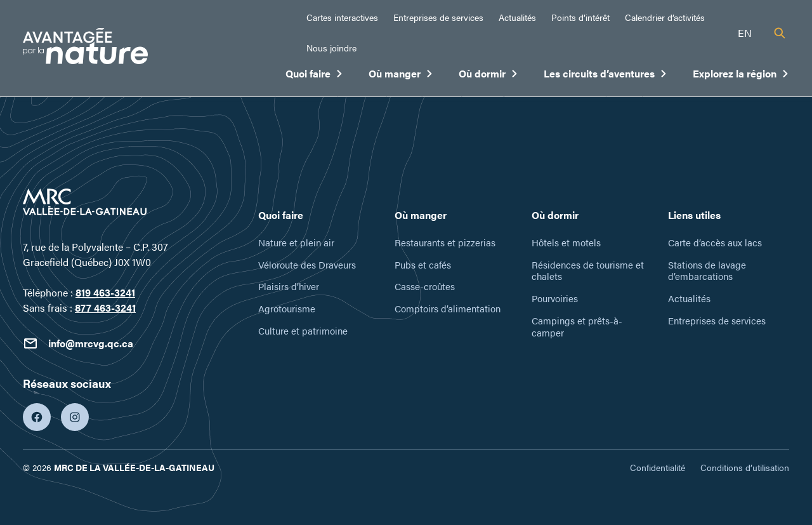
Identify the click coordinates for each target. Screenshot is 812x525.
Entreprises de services (438, 17)
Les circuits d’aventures (606, 76)
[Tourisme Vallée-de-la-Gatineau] (85, 48)
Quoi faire (314, 76)
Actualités (517, 17)
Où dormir (488, 76)
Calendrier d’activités (665, 17)
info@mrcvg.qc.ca (78, 343)
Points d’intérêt (580, 17)
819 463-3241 (105, 292)
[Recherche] (780, 33)
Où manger (401, 76)
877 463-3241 (105, 308)
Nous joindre (331, 48)
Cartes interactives (342, 17)
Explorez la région (741, 76)
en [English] (745, 33)
